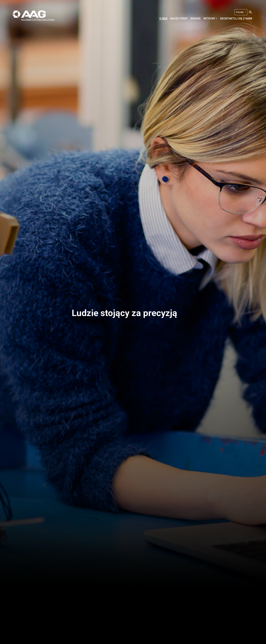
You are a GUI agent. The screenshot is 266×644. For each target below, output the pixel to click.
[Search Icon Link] (250, 12)
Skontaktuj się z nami (236, 19)
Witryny (209, 19)
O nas (163, 19)
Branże (196, 19)
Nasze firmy (179, 19)
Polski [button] (240, 12)
